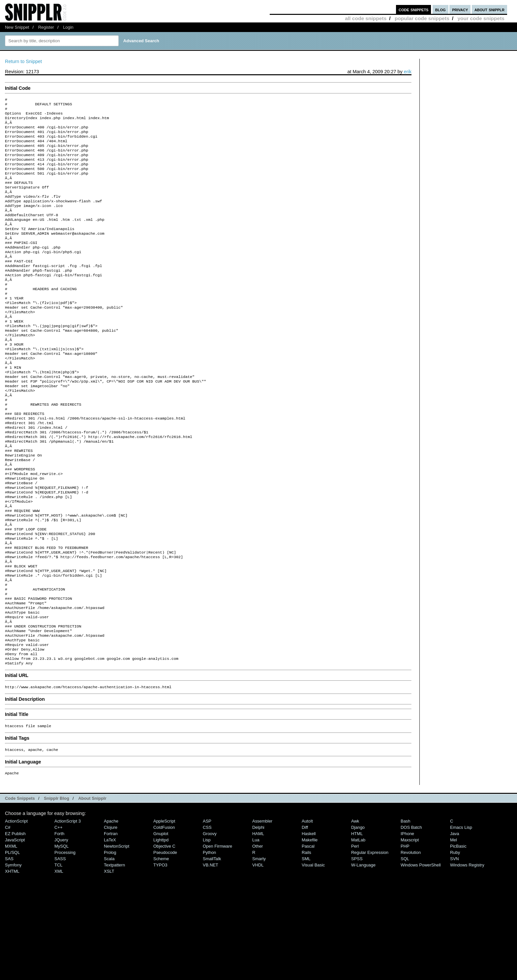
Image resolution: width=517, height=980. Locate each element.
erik (408, 72)
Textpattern (114, 949)
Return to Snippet (23, 61)
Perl (355, 930)
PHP (405, 930)
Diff (305, 911)
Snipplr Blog (57, 882)
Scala (109, 943)
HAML (258, 917)
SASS (60, 943)
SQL (405, 943)
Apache (111, 905)
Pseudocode (165, 936)
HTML (357, 917)
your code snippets (481, 18)
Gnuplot (161, 917)
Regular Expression (370, 936)
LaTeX (110, 924)
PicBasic (458, 930)
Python (209, 936)
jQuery (61, 924)
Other (258, 930)
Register (46, 27)
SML (306, 943)
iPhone (407, 917)
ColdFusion (164, 911)
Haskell (309, 917)
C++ (58, 911)
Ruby (455, 936)
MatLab (358, 924)
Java (455, 917)
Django (358, 911)
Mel (454, 924)
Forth (59, 917)
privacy (460, 9)
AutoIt (307, 905)
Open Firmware (217, 930)
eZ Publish (15, 917)
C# (8, 911)
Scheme (161, 943)
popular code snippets (422, 18)
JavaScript (15, 924)
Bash (406, 905)
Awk (355, 905)
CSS (207, 911)
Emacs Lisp (461, 911)
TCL (58, 949)
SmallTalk (212, 943)
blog (441, 9)
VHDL (258, 949)
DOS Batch (411, 911)
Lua (256, 924)
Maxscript (410, 924)
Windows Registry (467, 949)
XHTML (12, 955)
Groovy (210, 917)
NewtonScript (117, 930)
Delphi (258, 911)
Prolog (110, 936)
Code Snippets (20, 882)
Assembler (262, 905)
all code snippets (366, 18)
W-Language (363, 949)
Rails (306, 936)
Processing (65, 936)
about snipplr (489, 9)
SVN (455, 943)
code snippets (414, 9)
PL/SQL (12, 936)
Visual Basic (313, 949)
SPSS (357, 943)
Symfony (13, 949)
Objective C (164, 930)
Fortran (111, 917)
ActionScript (16, 905)
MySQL (61, 930)
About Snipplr (92, 882)
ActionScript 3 (68, 905)
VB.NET (211, 949)
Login (68, 27)
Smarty (259, 943)
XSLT (109, 955)
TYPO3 (160, 949)
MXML (11, 930)
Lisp (207, 924)
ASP (207, 905)
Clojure (111, 911)
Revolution (411, 936)
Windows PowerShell (421, 949)
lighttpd (161, 924)
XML (59, 955)
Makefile (310, 924)
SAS (9, 943)
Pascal (308, 930)
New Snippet (17, 27)
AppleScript (164, 905)
